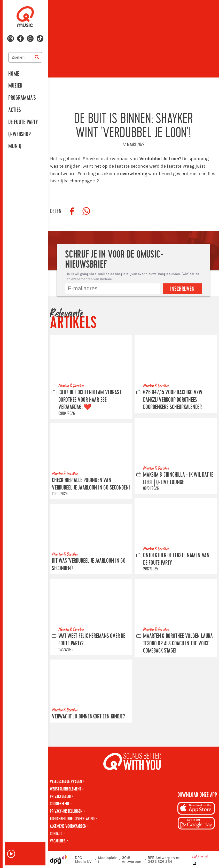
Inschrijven (182, 289)
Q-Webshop (19, 134)
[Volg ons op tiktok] (40, 38)
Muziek (15, 86)
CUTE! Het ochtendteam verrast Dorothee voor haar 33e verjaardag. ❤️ (90, 400)
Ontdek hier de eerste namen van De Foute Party (176, 559)
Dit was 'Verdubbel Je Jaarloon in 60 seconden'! (89, 565)
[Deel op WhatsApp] (86, 211)
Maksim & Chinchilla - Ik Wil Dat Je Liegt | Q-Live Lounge (178, 479)
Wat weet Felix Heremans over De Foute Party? (92, 640)
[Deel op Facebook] (72, 211)
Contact (56, 834)
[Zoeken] (37, 57)
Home (14, 74)
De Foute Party (23, 122)
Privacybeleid (60, 797)
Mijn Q (15, 146)
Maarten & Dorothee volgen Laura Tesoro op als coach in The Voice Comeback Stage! (178, 644)
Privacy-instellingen (66, 811)
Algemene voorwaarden (68, 826)
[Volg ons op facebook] (20, 38)
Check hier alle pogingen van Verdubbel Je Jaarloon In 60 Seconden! (91, 484)
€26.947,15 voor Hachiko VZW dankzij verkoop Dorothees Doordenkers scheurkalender (173, 400)
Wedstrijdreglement (65, 789)
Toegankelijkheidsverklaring (72, 819)
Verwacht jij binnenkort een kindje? (88, 717)
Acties (15, 110)
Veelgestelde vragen (66, 782)
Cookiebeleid (59, 804)
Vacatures (58, 841)
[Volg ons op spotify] (30, 38)
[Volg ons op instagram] (11, 38)
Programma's (22, 98)
